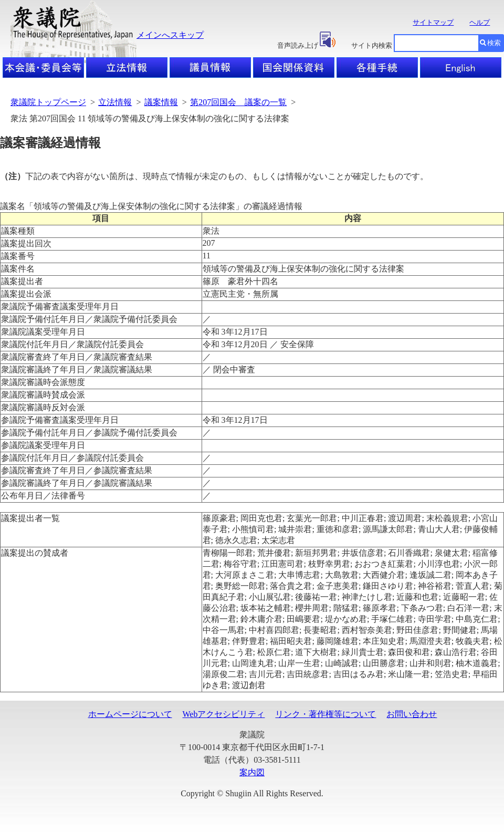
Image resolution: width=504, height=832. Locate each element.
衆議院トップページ (48, 102)
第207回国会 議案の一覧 (238, 102)
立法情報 (115, 102)
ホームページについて (130, 714)
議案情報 (161, 102)
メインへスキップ (170, 35)
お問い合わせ (412, 714)
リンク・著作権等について (325, 714)
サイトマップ (433, 22)
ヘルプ (480, 22)
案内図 (252, 772)
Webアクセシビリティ (224, 714)
